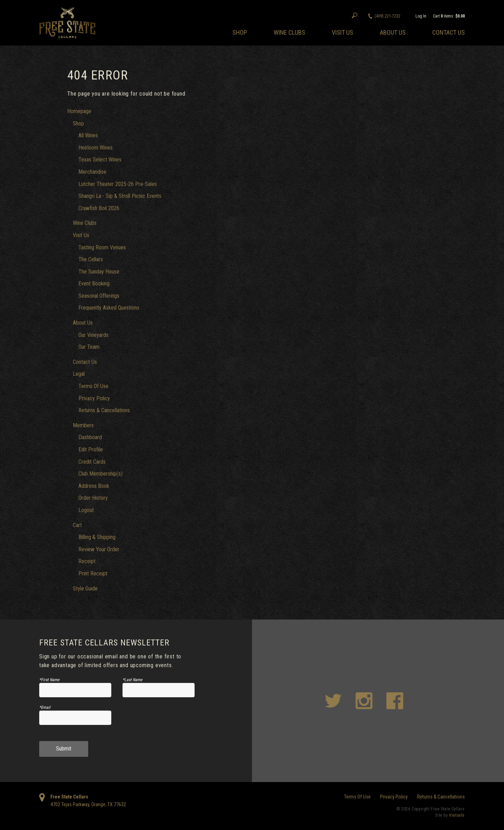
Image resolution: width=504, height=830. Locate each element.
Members (83, 425)
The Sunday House (99, 272)
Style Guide (85, 589)
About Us (393, 32)
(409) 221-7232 (387, 16)
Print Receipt (93, 573)
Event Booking (94, 283)
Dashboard (90, 437)
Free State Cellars (69, 797)
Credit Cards (92, 462)
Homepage (79, 111)
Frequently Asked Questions (109, 308)
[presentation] (159, 721)
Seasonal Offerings (99, 296)
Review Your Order (99, 549)
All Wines (88, 135)
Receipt (87, 561)
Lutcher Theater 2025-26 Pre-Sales (118, 184)
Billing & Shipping (97, 537)
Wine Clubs (289, 32)
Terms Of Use (93, 386)
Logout (86, 510)
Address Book (94, 486)
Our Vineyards (93, 335)
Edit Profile (91, 449)
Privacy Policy (94, 398)
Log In (421, 16)
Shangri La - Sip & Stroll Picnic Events (120, 196)
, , (88, 804)
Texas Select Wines (100, 160)
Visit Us (342, 32)
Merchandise (92, 172)
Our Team (89, 347)
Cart (77, 525)
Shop (240, 32)
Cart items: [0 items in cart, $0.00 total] (449, 16)
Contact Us (449, 32)
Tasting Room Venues (102, 247)
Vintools (457, 815)
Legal (79, 374)
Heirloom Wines (96, 148)
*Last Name (132, 680)
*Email (45, 707)
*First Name (49, 680)
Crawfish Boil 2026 (99, 208)
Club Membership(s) (100, 474)
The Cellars (91, 259)
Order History (93, 498)
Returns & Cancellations (104, 410)
